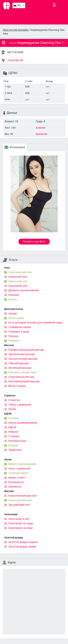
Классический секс (20, 272)
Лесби (12, 409)
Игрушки (14, 295)
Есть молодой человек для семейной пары (35, 323)
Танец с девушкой (20, 405)
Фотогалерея (15, 147)
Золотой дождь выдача (23, 542)
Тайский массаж (18, 363)
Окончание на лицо (21, 528)
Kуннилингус (16, 482)
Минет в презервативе (22, 464)
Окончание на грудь (21, 523)
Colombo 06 (13, 60)
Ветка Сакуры (17, 386)
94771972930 (15, 52)
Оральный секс (18, 281)
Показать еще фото (34, 241)
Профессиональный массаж (26, 350)
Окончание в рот (19, 519)
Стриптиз (14, 400)
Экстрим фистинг (19, 505)
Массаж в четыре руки (22, 372)
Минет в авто (17, 478)
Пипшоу (13, 336)
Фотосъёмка (16, 318)
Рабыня (13, 432)
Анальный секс (18, 277)
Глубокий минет (18, 473)
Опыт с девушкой (19, 469)
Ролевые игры (17, 441)
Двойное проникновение (24, 290)
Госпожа (14, 418)
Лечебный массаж (20, 368)
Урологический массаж (23, 359)
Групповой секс (18, 286)
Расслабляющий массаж (24, 381)
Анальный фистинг (20, 500)
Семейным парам (19, 327)
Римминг (14, 341)
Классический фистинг (23, 496)
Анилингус (15, 487)
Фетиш (13, 299)
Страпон (14, 436)
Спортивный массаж (21, 377)
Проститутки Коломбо (16, 30)
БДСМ (12, 427)
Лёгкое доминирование (23, 423)
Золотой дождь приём (22, 547)
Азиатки (41, 128)
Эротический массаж (21, 354)
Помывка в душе (19, 332)
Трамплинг (15, 450)
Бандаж (13, 445)
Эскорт (13, 313)
